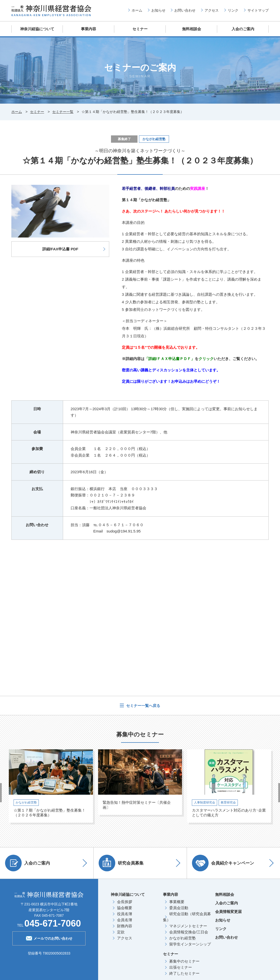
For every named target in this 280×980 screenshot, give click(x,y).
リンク (233, 10)
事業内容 (89, 29)
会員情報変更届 (228, 911)
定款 (121, 931)
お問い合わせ (185, 10)
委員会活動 (179, 907)
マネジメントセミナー (188, 925)
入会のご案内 (243, 29)
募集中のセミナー (184, 961)
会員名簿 (125, 919)
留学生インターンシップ (190, 944)
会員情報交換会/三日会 (189, 931)
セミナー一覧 (63, 111)
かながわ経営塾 (183, 938)
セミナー (140, 29)
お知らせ (158, 10)
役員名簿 (125, 913)
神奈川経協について (37, 29)
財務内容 (125, 925)
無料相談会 (192, 29)
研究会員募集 (122, 863)
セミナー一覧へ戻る (143, 705)
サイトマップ (258, 10)
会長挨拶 (125, 901)
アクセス (212, 10)
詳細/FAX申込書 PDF (60, 248)
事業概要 (177, 901)
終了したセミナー (184, 973)
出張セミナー (181, 967)
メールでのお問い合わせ (49, 937)
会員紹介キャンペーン (224, 863)
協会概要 (125, 907)
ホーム (137, 10)
